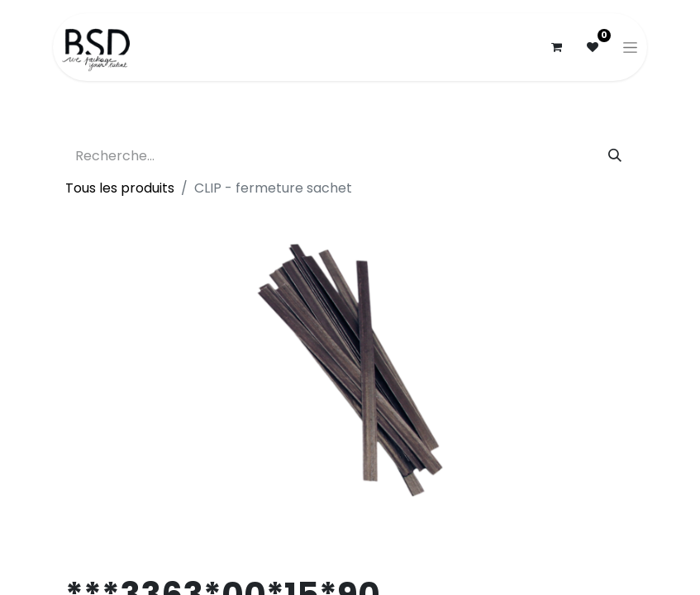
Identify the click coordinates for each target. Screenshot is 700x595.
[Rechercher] (615, 156)
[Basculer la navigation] (630, 47)
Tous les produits (120, 188)
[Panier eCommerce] (556, 47)
